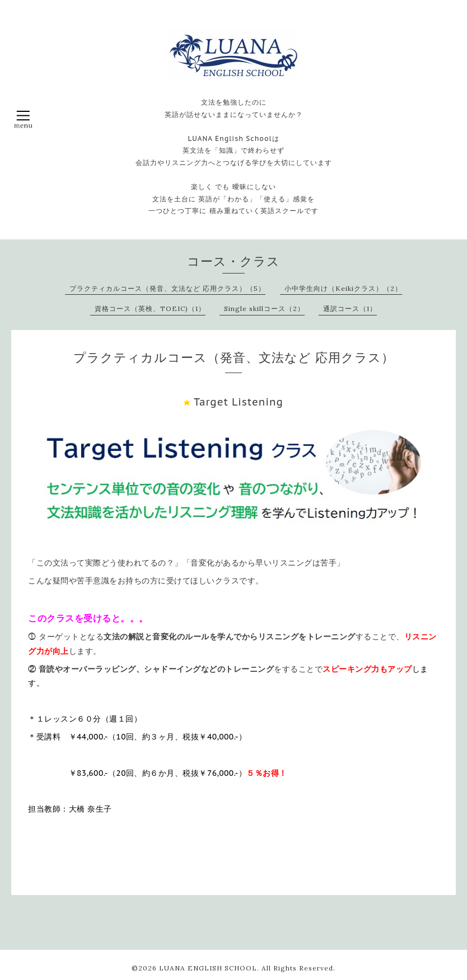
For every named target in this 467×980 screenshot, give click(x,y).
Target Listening (239, 402)
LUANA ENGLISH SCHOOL (208, 968)
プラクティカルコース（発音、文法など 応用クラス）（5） (167, 288)
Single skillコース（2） (264, 308)
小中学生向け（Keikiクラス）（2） (343, 288)
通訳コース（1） (350, 308)
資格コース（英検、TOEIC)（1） (150, 308)
